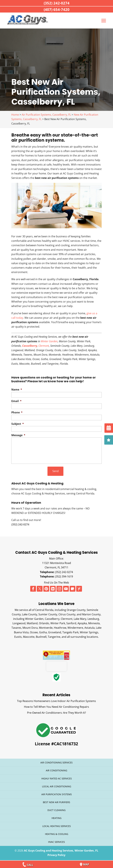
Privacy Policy (56, 855)
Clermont (44, 346)
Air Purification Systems (57, 794)
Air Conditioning (56, 770)
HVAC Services (56, 842)
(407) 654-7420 (57, 9)
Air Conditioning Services (56, 762)
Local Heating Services (57, 826)
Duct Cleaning (56, 810)
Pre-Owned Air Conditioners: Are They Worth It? (56, 713)
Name (17, 390)
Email (16, 401)
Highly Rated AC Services (57, 778)
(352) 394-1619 (64, 576)
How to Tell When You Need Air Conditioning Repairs (56, 707)
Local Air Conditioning (57, 786)
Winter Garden (49, 341)
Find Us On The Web (56, 582)
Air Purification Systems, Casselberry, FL (46, 115)
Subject (18, 424)
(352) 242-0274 (64, 572)
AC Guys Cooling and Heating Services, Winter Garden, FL (61, 850)
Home (15, 115)
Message (18, 435)
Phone (17, 413)
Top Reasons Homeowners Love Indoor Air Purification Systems (56, 701)
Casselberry (30, 346)
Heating (56, 818)
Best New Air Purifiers (56, 802)
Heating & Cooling (57, 834)
